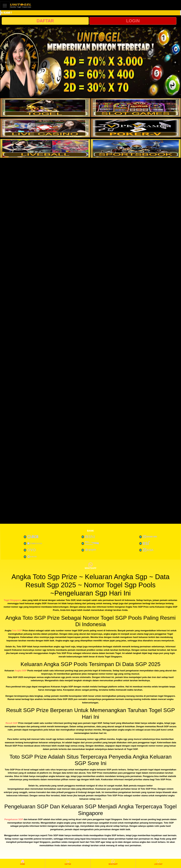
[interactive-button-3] (45, 128)
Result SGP (12, 723)
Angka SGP (21, 671)
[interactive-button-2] (136, 108)
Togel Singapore (12, 600)
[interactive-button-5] (45, 148)
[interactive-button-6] (136, 148)
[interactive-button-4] (136, 128)
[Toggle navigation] (5, 6)
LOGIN (133, 21)
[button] (6, 62)
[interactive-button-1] (45, 108)
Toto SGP (17, 631)
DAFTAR (45, 21)
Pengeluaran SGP (14, 819)
